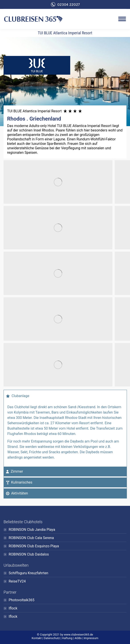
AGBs (78, 638)
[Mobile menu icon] (122, 19)
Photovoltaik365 (22, 600)
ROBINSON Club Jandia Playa (32, 530)
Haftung (67, 638)
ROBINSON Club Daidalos (29, 554)
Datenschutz (52, 638)
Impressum (91, 638)
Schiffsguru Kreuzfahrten (28, 573)
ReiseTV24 (17, 581)
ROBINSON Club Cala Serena (31, 538)
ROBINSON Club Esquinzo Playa (34, 546)
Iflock (13, 608)
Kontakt (37, 638)
